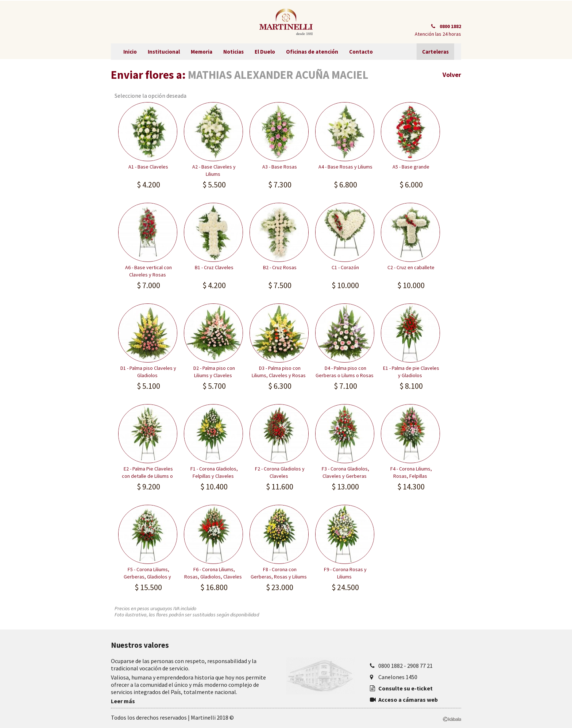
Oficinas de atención (312, 52)
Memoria (202, 52)
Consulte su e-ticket (405, 688)
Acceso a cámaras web (408, 700)
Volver (452, 75)
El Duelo (265, 52)
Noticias (233, 52)
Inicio (130, 52)
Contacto (361, 52)
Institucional (164, 52)
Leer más (123, 701)
